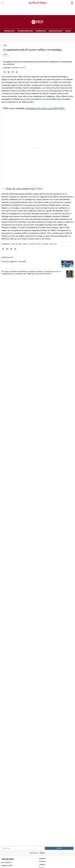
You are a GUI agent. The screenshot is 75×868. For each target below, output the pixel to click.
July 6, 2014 (36, 189)
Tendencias (41, 31)
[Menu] (3, 3)
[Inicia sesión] (72, 3)
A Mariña (42, 865)
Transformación (25, 31)
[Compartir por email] (9, 72)
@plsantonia (31, 108)
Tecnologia (9, 31)
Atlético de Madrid (16, 244)
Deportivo (26, 244)
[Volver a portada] (37, 3)
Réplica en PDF (7, 866)
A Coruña (42, 861)
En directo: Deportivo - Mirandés (14, 261)
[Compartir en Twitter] (17, 72)
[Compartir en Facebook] (13, 72)
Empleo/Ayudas (56, 31)
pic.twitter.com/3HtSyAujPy (51, 108)
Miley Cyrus (53, 244)
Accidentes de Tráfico (36, 244)
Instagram (46, 244)
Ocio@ (68, 31)
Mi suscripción (6, 862)
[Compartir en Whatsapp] (5, 72)
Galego (42, 853)
